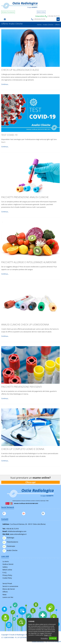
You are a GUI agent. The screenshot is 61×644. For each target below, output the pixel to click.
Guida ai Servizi (8, 564)
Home (39, 25)
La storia (6, 561)
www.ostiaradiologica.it (18, 534)
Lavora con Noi (8, 597)
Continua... (5, 84)
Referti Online (41, 12)
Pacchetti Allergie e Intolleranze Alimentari (29, 262)
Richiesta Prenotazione (8, 12)
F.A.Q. (5, 572)
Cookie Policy (7, 578)
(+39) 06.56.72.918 (12, 529)
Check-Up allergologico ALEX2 (20, 70)
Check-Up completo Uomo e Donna (23, 449)
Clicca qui (31, 482)
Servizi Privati (7, 583)
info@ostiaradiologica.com (17, 531)
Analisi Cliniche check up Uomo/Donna (25, 324)
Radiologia (8, 538)
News (4, 595)
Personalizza (44, 638)
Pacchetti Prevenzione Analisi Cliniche (25, 197)
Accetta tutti (53, 638)
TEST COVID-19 (9, 135)
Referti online (7, 570)
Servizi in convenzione (10, 586)
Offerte (5, 592)
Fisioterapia (9, 546)
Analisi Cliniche (48, 25)
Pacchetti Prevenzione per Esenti (22, 387)
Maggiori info (48, 635)
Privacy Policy (7, 575)
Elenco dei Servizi (9, 589)
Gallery (5, 567)
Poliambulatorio (10, 542)
